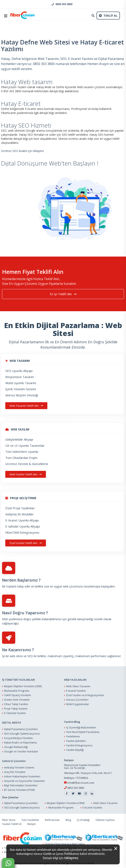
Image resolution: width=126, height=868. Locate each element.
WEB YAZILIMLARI (75, 680)
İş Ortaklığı (83, 820)
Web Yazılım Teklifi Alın (26, 474)
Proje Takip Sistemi (16, 709)
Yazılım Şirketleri (76, 741)
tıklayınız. (72, 858)
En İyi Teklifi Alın (63, 294)
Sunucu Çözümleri (77, 700)
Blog (68, 820)
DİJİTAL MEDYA (12, 723)
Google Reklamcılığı (16, 747)
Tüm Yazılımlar (30, 820)
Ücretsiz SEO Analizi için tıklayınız (22, 151)
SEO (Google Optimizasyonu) (22, 734)
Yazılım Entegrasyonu (79, 745)
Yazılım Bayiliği (75, 750)
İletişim (31, 824)
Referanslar (52, 820)
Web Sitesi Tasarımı (78, 686)
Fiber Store (9, 820)
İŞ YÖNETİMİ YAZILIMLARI (18, 680)
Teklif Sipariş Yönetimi (17, 695)
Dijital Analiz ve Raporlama (20, 742)
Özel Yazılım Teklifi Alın (26, 543)
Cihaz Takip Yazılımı (16, 704)
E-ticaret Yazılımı (76, 691)
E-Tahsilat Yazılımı (15, 713)
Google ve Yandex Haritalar (21, 751)
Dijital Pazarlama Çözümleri (21, 729)
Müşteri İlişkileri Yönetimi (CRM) (23, 686)
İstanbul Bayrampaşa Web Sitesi (65, 844)
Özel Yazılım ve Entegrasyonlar (85, 695)
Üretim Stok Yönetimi (17, 700)
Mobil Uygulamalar (78, 704)
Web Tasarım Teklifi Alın (26, 406)
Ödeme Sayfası (105, 820)
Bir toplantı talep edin (16, 587)
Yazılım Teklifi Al (12, 824)
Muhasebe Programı (17, 691)
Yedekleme (73, 736)
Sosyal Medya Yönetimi (18, 738)
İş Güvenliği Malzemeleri (81, 727)
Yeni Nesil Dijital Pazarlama (83, 732)
